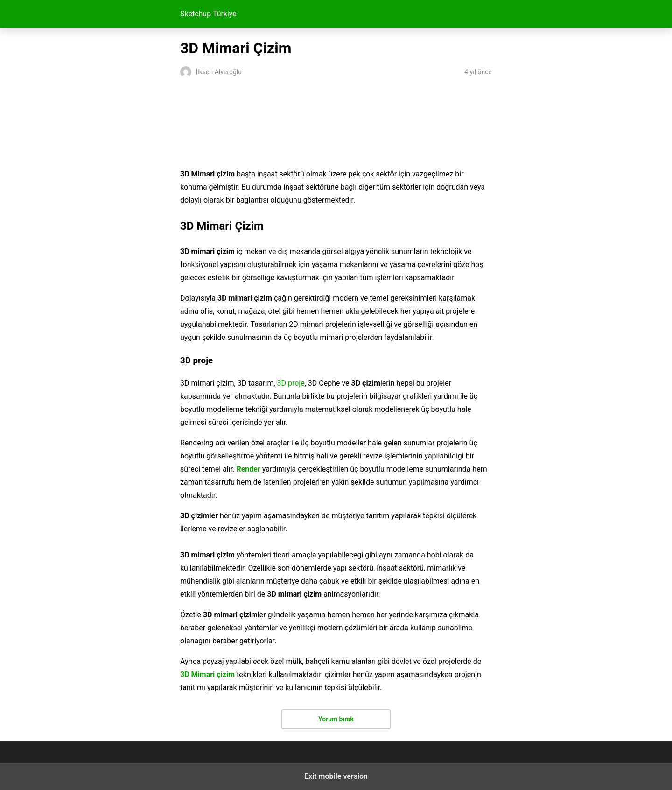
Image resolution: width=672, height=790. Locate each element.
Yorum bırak (336, 719)
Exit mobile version (336, 776)
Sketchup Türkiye (208, 14)
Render (248, 469)
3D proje (291, 383)
